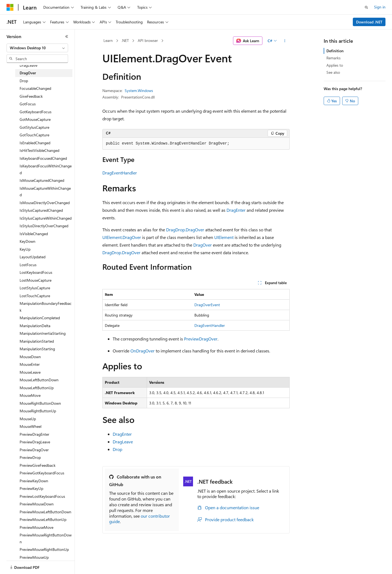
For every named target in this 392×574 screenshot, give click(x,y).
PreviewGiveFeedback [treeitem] (38, 465)
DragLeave (123, 442)
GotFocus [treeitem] (28, 104)
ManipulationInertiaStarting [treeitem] (43, 333)
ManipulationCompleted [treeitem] (40, 318)
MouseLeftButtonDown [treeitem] (39, 380)
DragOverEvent (207, 305)
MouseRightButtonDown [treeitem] (40, 403)
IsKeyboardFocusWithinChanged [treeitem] (46, 169)
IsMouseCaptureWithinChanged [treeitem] (45, 192)
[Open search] (366, 7)
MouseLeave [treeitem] (30, 372)
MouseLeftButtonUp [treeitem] (37, 388)
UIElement (224, 237)
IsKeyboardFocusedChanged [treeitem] (43, 158)
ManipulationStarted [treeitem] (37, 341)
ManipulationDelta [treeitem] (35, 326)
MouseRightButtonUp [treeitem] (38, 411)
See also (333, 72)
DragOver (203, 245)
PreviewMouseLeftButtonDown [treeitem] (45, 512)
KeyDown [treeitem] (27, 241)
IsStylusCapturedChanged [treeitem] (41, 210)
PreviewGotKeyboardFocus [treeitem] (42, 473)
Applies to (335, 65)
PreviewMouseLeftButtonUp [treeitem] (43, 519)
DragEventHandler (120, 173)
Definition (335, 51)
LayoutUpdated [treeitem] (33, 257)
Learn (108, 40)
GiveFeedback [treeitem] (31, 96)
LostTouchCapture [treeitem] (35, 296)
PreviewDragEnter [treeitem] (34, 434)
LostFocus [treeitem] (28, 265)
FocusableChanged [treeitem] (35, 88)
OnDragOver (143, 351)
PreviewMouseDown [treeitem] (37, 504)
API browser (148, 40)
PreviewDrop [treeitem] (30, 457)
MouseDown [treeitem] (30, 357)
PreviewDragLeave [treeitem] (35, 442)
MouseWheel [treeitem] (30, 426)
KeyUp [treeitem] (25, 249)
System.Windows (139, 90)
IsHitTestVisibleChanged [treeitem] (39, 150)
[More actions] (285, 41)
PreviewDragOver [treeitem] (34, 450)
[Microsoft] (10, 7)
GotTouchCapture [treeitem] (34, 135)
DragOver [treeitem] (28, 73)
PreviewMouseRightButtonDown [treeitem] (46, 538)
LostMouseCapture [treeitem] (36, 280)
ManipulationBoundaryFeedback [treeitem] (46, 307)
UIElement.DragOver (122, 237)
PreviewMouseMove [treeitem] (36, 527)
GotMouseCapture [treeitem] (35, 119)
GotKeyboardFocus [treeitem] (36, 112)
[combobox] (37, 48)
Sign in (380, 7)
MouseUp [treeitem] (28, 419)
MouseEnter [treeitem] (30, 364)
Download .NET (369, 22)
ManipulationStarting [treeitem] (37, 349)
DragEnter (236, 210)
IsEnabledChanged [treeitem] (35, 143)
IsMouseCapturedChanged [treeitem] (42, 180)
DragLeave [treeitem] (28, 65)
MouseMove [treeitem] (30, 395)
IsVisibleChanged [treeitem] (34, 234)
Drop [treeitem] (24, 81)
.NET (125, 40)
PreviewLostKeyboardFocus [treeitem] (42, 496)
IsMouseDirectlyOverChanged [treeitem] (45, 203)
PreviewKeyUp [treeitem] (31, 488)
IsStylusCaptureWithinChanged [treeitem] (46, 218)
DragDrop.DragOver (185, 230)
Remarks (333, 58)
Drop (117, 449)
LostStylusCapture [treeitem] (35, 288)
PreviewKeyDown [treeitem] (34, 481)
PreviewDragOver (201, 339)
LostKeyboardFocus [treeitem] (36, 272)
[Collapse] (67, 36)
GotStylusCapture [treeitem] (34, 127)
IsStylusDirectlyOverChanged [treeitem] (44, 226)
